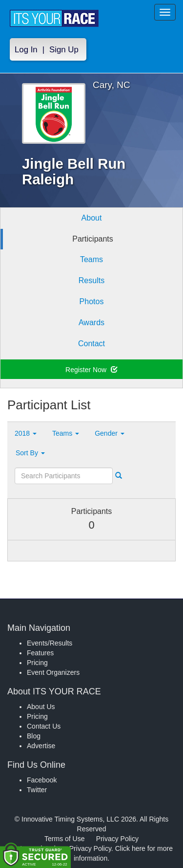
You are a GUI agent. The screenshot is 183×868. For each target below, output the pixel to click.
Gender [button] (110, 433)
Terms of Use (64, 839)
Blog (34, 736)
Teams (91, 259)
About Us (41, 707)
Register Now (91, 370)
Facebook (42, 780)
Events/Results (50, 643)
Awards (91, 323)
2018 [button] (26, 433)
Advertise (41, 746)
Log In (26, 50)
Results (91, 280)
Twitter (37, 790)
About (92, 218)
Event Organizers (53, 672)
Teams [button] (66, 433)
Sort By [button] (30, 453)
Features (40, 653)
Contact (91, 344)
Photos (92, 301)
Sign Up (64, 50)
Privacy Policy (117, 839)
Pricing (37, 663)
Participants (93, 239)
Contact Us (44, 726)
